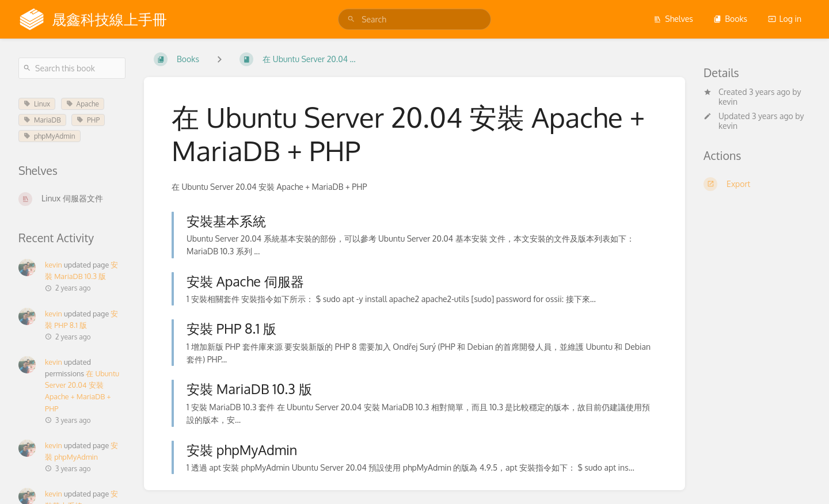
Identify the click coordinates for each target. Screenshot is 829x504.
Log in (785, 19)
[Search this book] (72, 68)
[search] (414, 19)
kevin (728, 102)
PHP (88, 120)
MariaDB (42, 120)
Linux (37, 104)
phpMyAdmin (50, 136)
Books (730, 19)
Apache (83, 104)
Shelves (673, 19)
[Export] (757, 184)
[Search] (351, 19)
